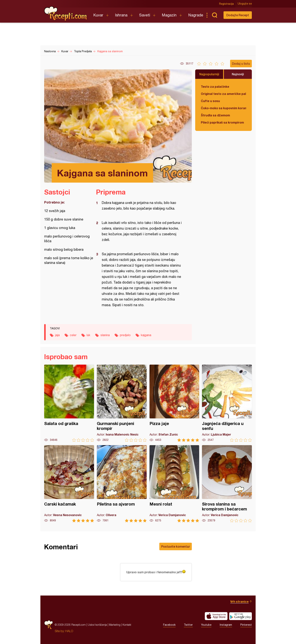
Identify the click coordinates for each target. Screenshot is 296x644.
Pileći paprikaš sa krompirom (222, 122)
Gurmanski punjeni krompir (122, 403)
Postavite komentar (176, 546)
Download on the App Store (216, 616)
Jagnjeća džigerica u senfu (227, 403)
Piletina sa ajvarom (122, 484)
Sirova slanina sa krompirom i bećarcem (227, 484)
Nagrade (196, 15)
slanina (105, 335)
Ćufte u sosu (210, 101)
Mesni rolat (174, 484)
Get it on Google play (240, 616)
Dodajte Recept (238, 15)
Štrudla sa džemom (215, 115)
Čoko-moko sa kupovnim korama (224, 108)
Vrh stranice (239, 601)
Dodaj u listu (241, 63)
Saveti (145, 15)
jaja (57, 335)
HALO (69, 631)
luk (88, 335)
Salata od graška (69, 403)
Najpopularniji (209, 74)
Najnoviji (238, 74)
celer (73, 335)
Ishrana (121, 15)
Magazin (169, 15)
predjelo (125, 335)
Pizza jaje (174, 403)
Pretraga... (214, 15)
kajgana (146, 335)
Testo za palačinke (215, 86)
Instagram (226, 625)
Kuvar (98, 15)
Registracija (226, 4)
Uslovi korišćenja (97, 625)
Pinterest (246, 625)
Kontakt (127, 625)
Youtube (206, 625)
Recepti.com (66, 14)
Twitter (188, 625)
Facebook (169, 625)
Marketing (115, 625)
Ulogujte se (245, 4)
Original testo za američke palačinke (224, 94)
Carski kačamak (69, 484)
